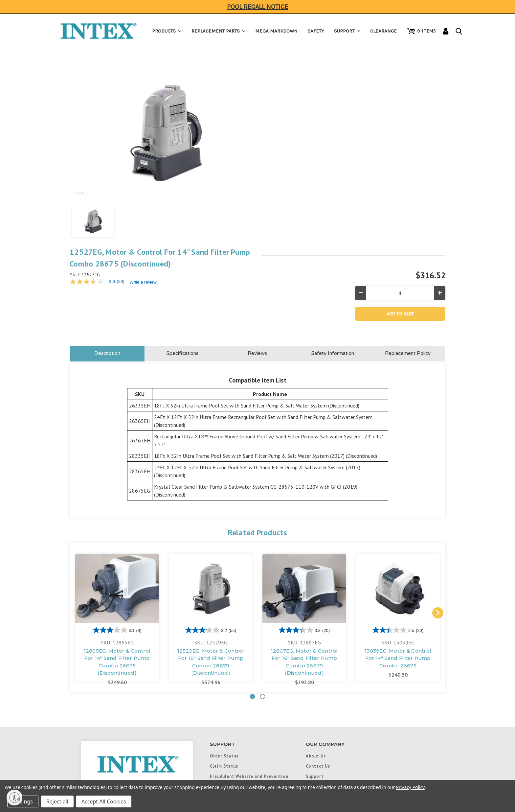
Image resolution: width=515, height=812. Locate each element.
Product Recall (226, 728)
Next (438, 513)
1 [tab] (252, 597)
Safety (316, 31)
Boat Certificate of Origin (239, 687)
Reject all (57, 801)
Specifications (182, 254)
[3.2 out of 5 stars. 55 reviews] (211, 530)
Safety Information (333, 254)
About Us (316, 656)
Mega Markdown (276, 31)
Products (167, 31)
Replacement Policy (408, 254)
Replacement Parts (219, 31)
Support (347, 31)
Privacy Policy (410, 787)
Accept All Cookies (104, 801)
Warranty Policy (227, 707)
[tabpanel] (117, 518)
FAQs (215, 758)
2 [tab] (263, 597)
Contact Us (318, 666)
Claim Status (224, 666)
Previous (77, 513)
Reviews (257, 254)
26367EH (140, 341)
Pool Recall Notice (257, 7)
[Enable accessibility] (14, 798)
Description (107, 254)
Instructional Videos (233, 768)
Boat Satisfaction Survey (238, 697)
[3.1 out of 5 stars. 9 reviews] (117, 530)
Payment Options (229, 738)
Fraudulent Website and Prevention (249, 677)
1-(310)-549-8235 (137, 703)
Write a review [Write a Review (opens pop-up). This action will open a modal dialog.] (336, 102)
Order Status (224, 656)
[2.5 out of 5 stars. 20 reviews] (398, 530)
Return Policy (225, 717)
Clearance (383, 31)
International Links (327, 687)
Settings (23, 801)
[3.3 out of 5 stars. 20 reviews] (304, 530)
